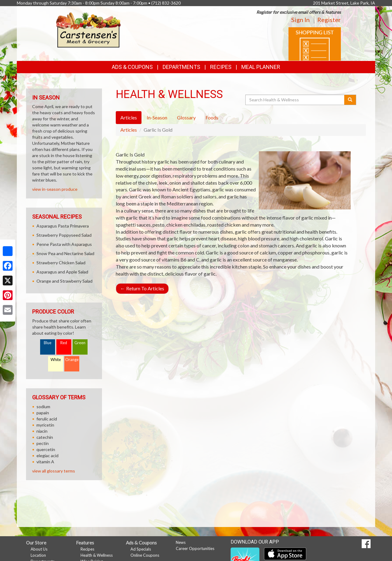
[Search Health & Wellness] (295, 100)
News (181, 542)
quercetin (46, 449)
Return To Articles (142, 288)
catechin (45, 437)
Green (80, 343)
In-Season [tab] (157, 117)
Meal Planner (261, 67)
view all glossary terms (54, 471)
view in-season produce (55, 189)
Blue (48, 343)
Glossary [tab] (186, 117)
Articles (129, 130)
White (56, 360)
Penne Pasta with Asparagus (64, 244)
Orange (72, 360)
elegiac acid (47, 456)
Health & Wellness (97, 555)
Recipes (221, 67)
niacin (42, 431)
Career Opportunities (195, 548)
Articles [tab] (129, 117)
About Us (39, 549)
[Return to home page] (89, 29)
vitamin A (45, 462)
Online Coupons (145, 555)
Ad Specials (141, 549)
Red (64, 343)
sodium (43, 407)
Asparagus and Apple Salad (62, 272)
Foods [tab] (212, 117)
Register (329, 20)
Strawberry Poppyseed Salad (64, 235)
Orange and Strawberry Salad (64, 281)
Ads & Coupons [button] (132, 67)
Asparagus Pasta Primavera (63, 226)
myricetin (45, 425)
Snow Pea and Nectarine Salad (65, 253)
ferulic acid (47, 419)
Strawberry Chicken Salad (61, 263)
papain (43, 413)
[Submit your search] (350, 100)
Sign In (300, 20)
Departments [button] (181, 67)
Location (38, 555)
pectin (43, 443)
